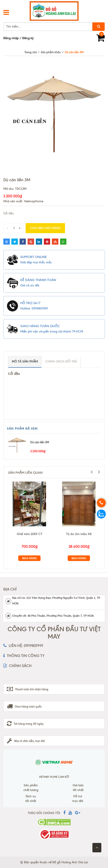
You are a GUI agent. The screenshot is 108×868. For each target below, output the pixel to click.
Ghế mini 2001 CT (30, 534)
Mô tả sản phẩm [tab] (25, 361)
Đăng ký (28, 38)
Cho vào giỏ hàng (45, 228)
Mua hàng (29, 558)
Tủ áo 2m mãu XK (79, 534)
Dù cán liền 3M (40, 442)
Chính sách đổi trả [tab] (61, 361)
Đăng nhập (11, 38)
